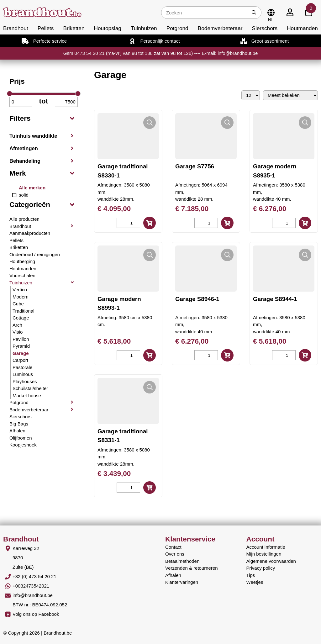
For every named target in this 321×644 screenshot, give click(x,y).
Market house (27, 396)
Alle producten (24, 219)
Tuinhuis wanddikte (33, 136)
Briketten (74, 28)
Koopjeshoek (23, 445)
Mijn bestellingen (264, 554)
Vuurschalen (22, 275)
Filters (20, 118)
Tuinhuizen (144, 28)
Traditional (23, 311)
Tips (251, 575)
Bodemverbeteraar (220, 28)
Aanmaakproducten (30, 233)
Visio (18, 332)
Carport (20, 360)
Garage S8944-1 (275, 299)
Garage (21, 353)
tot (44, 101)
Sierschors (265, 28)
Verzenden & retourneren (192, 568)
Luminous (23, 374)
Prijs (17, 81)
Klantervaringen (182, 582)
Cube (18, 304)
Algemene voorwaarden (271, 561)
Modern (21, 297)
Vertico (20, 290)
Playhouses (25, 381)
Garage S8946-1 (197, 299)
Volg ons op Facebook (36, 614)
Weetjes (255, 582)
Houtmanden (302, 28)
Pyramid (21, 346)
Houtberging (22, 261)
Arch (17, 325)
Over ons (175, 554)
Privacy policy (261, 568)
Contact (173, 547)
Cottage (21, 318)
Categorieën (30, 205)
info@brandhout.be (33, 595)
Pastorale (22, 367)
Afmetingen (24, 148)
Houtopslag (108, 28)
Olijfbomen (21, 438)
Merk (18, 173)
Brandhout (16, 28)
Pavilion (21, 339)
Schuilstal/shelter (30, 388)
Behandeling (25, 161)
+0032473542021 (31, 586)
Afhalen (17, 431)
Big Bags (19, 424)
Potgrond (177, 28)
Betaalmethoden (182, 561)
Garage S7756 (195, 166)
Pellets (46, 28)
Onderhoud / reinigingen (35, 254)
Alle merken (32, 188)
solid (24, 195)
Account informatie (266, 547)
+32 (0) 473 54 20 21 (34, 576)
